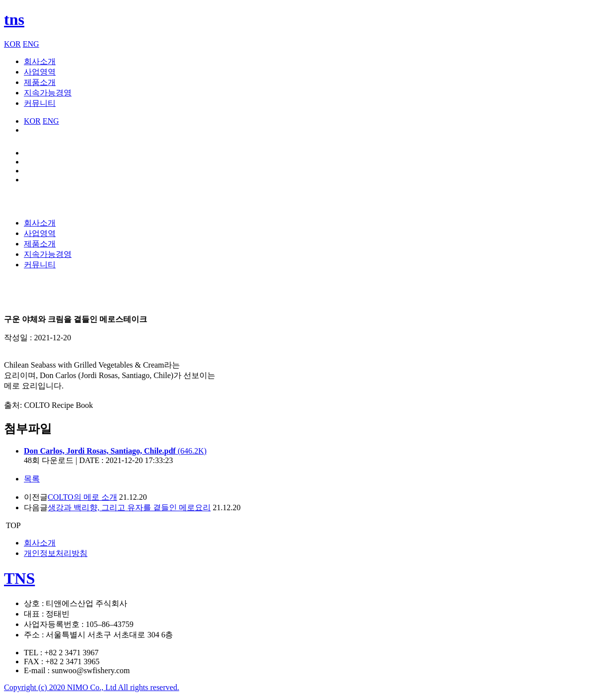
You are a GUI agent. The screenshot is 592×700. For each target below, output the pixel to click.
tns (14, 19)
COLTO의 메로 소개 (83, 497)
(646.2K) (115, 451)
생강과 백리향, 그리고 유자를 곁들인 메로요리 (129, 507)
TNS (19, 578)
